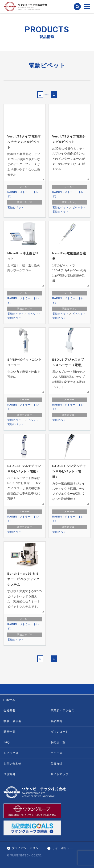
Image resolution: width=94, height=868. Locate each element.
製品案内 (57, 721)
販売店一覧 (58, 742)
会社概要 (10, 710)
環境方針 (10, 774)
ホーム (11, 700)
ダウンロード (60, 732)
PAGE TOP (47, 689)
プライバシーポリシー (27, 848)
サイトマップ (60, 774)
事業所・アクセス (63, 710)
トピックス (11, 753)
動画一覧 (10, 732)
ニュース (57, 753)
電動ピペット (16, 207)
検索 (77, 7)
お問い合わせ (12, 764)
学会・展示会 (12, 721)
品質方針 (57, 764)
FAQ (7, 742)
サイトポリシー (62, 848)
